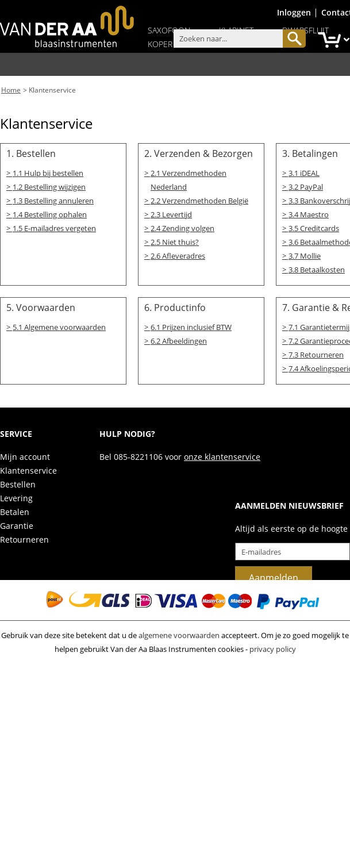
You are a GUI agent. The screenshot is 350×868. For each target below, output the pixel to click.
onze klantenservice (222, 455)
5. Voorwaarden (41, 306)
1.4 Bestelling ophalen (50, 213)
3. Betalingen (310, 152)
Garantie (17, 524)
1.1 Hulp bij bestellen (48, 172)
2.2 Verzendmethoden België (199, 199)
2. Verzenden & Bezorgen (199, 152)
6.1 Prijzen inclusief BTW (191, 325)
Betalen (15, 510)
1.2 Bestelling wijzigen (49, 186)
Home (11, 89)
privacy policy (273, 647)
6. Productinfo (175, 306)
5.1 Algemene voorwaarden (59, 325)
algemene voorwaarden (179, 633)
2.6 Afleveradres (178, 254)
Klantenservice (52, 89)
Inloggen (294, 12)
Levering (16, 496)
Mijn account (25, 455)
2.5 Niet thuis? (175, 240)
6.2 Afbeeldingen (179, 339)
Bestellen (18, 483)
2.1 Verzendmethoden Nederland (189, 179)
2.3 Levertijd (171, 213)
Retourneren (24, 538)
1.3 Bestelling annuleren (53, 199)
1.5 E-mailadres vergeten (54, 226)
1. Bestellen (31, 152)
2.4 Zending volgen (182, 226)
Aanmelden (274, 576)
